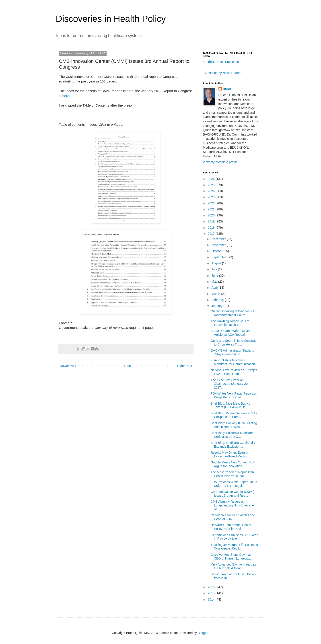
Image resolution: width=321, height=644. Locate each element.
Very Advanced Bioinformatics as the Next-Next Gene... (233, 566)
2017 (212, 234)
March (216, 294)
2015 (212, 593)
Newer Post (68, 366)
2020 (212, 215)
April (215, 288)
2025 (212, 185)
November (219, 245)
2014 (212, 599)
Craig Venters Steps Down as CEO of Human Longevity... (231, 557)
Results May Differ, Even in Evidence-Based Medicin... (231, 454)
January (217, 306)
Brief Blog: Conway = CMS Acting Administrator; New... (234, 425)
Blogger (203, 633)
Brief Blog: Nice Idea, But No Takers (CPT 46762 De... (230, 405)
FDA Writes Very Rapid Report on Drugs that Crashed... (234, 395)
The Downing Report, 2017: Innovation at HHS (230, 323)
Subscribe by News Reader (222, 73)
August (217, 263)
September (219, 257)
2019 (212, 221)
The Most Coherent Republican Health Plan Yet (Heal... (232, 474)
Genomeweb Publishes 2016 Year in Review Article (234, 537)
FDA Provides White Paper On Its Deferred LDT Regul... (234, 484)
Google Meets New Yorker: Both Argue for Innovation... (233, 464)
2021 (212, 209)
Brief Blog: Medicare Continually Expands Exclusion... (233, 445)
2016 (212, 587)
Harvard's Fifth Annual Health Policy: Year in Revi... (231, 527)
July (215, 269)
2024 (212, 191)
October (217, 251)
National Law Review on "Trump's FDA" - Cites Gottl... (234, 372)
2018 (212, 228)
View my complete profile (220, 162)
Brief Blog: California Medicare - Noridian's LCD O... (233, 435)
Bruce (227, 89)
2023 (212, 197)
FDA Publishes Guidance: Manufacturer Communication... (234, 362)
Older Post (185, 366)
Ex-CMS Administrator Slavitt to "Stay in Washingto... (232, 352)
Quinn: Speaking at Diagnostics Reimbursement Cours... (232, 313)
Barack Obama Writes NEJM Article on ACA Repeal (231, 333)
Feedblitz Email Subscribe (221, 62)
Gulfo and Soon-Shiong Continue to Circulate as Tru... (234, 343)
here (130, 91)
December (219, 239)
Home (127, 366)
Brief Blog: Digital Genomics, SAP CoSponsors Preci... (234, 415)
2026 (212, 179)
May (215, 282)
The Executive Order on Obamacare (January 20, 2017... (230, 384)
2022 (212, 203)
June (215, 276)
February (218, 300)
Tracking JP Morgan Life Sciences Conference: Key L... (234, 547)
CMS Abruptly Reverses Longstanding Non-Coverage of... (232, 505)
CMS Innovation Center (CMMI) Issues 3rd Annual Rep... (233, 494)
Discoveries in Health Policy (111, 19)
